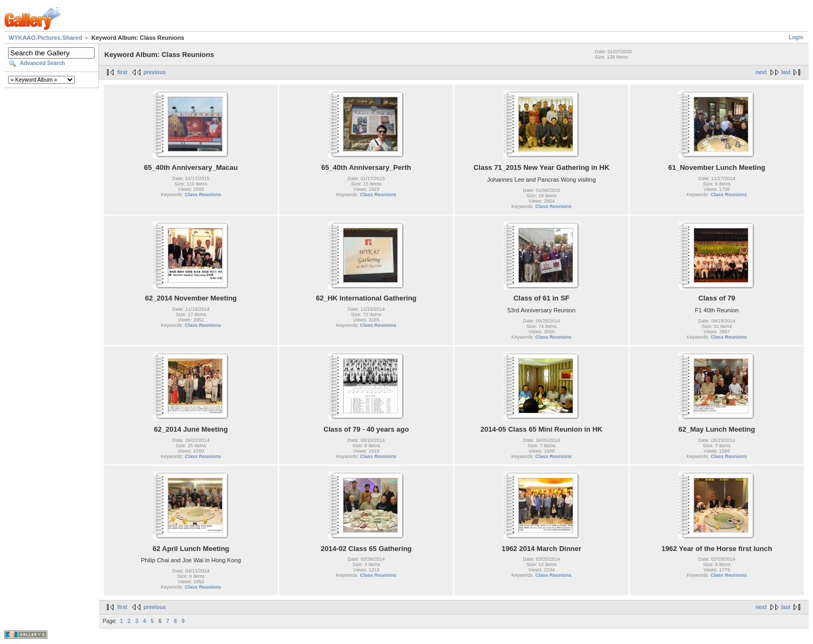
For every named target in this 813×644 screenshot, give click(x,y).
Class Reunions (203, 195)
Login (796, 37)
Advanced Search (42, 63)
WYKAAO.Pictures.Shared (45, 38)
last (786, 72)
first (122, 72)
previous (155, 72)
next (761, 72)
